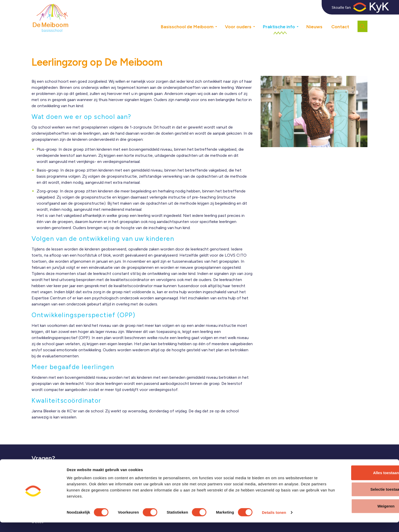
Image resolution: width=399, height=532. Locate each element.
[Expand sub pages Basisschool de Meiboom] (220, 18)
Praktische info (279, 27)
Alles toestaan (357, 482)
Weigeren (356, 515)
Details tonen (274, 522)
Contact (340, 27)
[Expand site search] (362, 26)
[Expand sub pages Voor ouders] (258, 18)
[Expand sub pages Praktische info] (301, 18)
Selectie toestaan (357, 499)
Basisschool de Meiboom (187, 27)
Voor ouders (238, 27)
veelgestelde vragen (67, 467)
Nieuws (314, 27)
